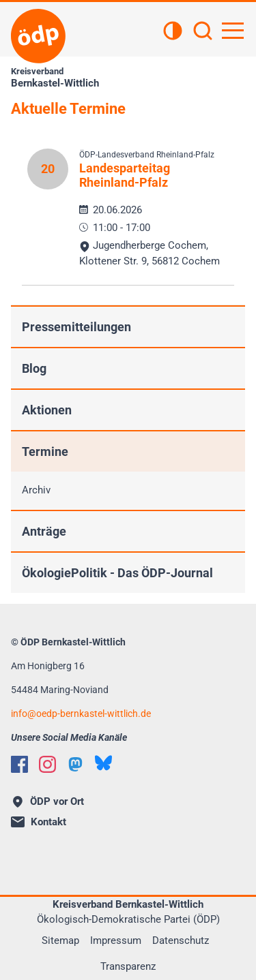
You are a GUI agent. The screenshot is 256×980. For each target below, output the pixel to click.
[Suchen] (203, 32)
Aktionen (47, 410)
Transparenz (128, 966)
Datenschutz (181, 940)
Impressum (116, 940)
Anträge (44, 531)
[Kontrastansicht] (173, 32)
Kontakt (39, 822)
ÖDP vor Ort (48, 801)
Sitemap (60, 940)
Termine (45, 451)
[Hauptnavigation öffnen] (233, 31)
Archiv (36, 490)
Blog (34, 368)
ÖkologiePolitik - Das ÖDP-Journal (117, 573)
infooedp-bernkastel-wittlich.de (81, 714)
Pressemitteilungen (76, 327)
